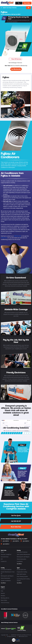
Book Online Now (16, 527)
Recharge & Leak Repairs (23, 557)
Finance (3, 589)
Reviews (3, 596)
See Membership (16, 69)
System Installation (6, 581)
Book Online (27, 3)
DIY (2, 559)
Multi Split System (21, 574)
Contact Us (4, 561)
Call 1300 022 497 (16, 521)
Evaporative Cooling (22, 572)
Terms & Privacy (5, 603)
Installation (20, 561)
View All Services (15, 59)
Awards (3, 593)
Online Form (4, 238)
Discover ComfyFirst (6, 554)
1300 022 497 (17, 236)
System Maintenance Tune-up (8, 573)
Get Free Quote (16, 516)
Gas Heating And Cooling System (23, 580)
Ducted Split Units (21, 570)
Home (2, 552)
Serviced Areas (5, 557)
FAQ (2, 591)
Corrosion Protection (22, 552)
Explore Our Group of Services (9, 8)
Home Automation (21, 559)
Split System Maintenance (23, 554)
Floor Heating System (22, 576)
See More (19, 564)
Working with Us (5, 598)
